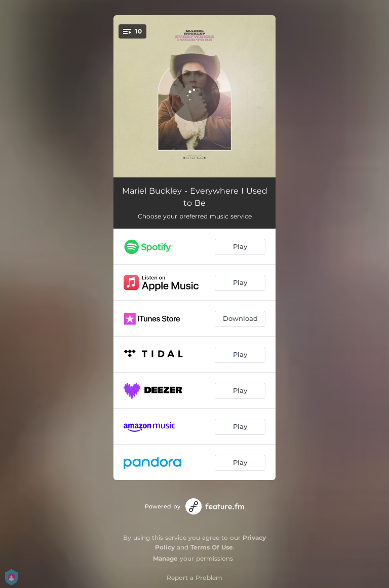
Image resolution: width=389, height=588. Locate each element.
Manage (165, 558)
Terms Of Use (212, 547)
